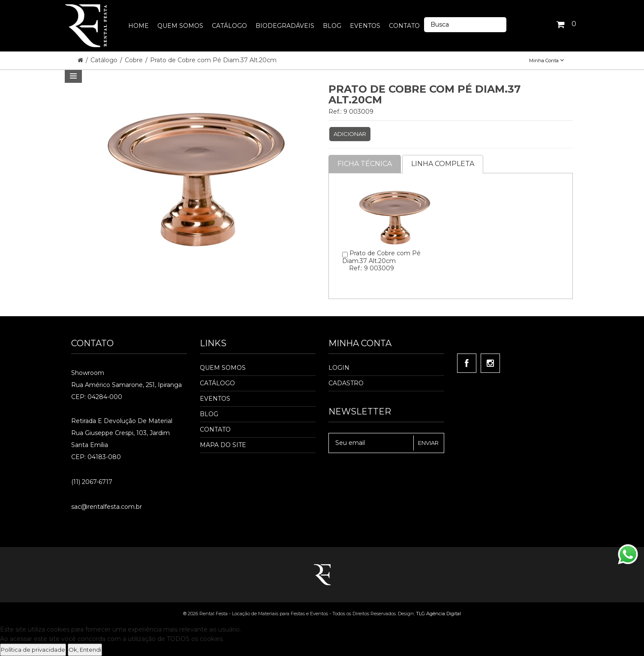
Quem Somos (223, 368)
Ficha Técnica (365, 164)
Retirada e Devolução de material (122, 421)
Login (339, 368)
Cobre (135, 60)
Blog (209, 414)
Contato (215, 429)
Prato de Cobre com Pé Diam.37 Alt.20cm (213, 60)
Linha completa (443, 164)
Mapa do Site (223, 445)
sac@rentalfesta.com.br (107, 507)
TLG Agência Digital (438, 614)
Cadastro (346, 383)
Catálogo (105, 60)
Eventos (215, 399)
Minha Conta (546, 60)
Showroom (88, 373)
